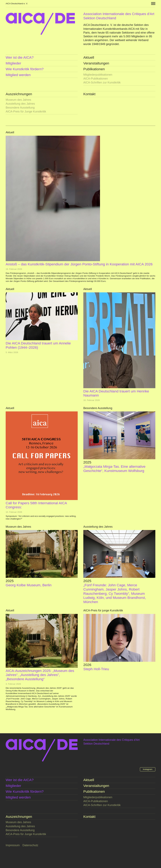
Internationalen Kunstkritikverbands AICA (109, 29)
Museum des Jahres (18, 100)
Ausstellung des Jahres (20, 104)
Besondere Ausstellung (20, 108)
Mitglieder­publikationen (98, 75)
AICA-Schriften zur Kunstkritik (102, 83)
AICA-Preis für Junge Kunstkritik (26, 112)
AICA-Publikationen (96, 79)
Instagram (148, 769)
